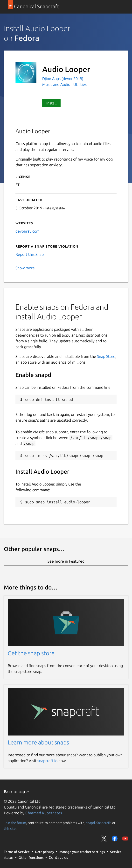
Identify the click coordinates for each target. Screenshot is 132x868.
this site (10, 829)
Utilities (80, 84)
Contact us (58, 857)
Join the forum (15, 823)
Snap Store (106, 356)
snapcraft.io (47, 761)
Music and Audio (56, 84)
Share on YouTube (125, 839)
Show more (25, 268)
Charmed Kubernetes (44, 813)
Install (51, 103)
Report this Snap (30, 254)
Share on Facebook (115, 839)
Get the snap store (31, 653)
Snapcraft (104, 823)
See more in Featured (66, 561)
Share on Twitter (104, 839)
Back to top (17, 792)
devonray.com (28, 231)
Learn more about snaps (38, 742)
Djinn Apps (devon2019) (63, 79)
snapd (90, 823)
